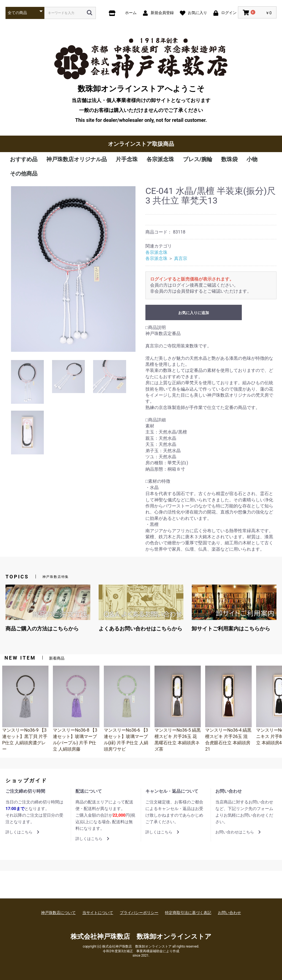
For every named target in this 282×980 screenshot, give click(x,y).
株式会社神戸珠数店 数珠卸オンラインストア (141, 937)
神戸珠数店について (58, 913)
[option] (73, 269)
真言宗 (181, 258)
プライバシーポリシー (139, 913)
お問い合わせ (229, 913)
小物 (252, 159)
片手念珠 (127, 159)
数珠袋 (229, 159)
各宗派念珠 (160, 159)
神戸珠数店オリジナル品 (77, 159)
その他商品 (24, 174)
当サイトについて (98, 913)
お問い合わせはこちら (238, 832)
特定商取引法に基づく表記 (188, 913)
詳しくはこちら (22, 832)
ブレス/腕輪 (198, 159)
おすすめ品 (24, 159)
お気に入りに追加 (194, 313)
